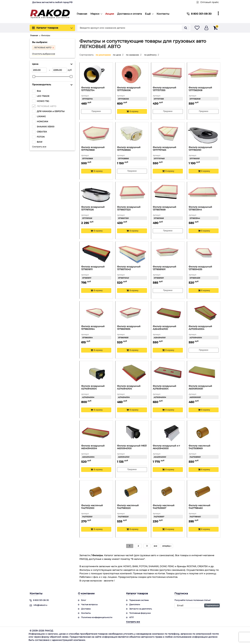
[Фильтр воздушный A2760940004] (168, 372)
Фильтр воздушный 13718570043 (129, 268)
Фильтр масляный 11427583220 (128, 507)
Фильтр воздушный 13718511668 (164, 208)
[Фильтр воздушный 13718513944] (204, 193)
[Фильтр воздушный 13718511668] (168, 193)
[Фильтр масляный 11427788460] (204, 492)
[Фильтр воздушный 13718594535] (204, 253)
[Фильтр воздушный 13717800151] (204, 134)
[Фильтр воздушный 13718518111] (96, 253)
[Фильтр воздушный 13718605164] (96, 313)
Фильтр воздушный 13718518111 (93, 268)
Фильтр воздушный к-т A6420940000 (166, 447)
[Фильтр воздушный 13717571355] (168, 74)
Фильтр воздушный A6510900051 (200, 387)
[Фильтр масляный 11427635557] (168, 492)
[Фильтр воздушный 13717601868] (96, 134)
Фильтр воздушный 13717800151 (200, 149)
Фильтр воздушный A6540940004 (93, 447)
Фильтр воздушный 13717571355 (164, 89)
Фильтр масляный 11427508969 (199, 447)
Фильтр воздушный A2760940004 (164, 387)
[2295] (60, 70)
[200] (39, 70)
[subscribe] (197, 605)
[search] (131, 28)
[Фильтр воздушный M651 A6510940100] (132, 432)
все (155, 546)
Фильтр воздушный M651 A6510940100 (132, 447)
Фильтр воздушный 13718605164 (93, 328)
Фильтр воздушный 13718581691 (164, 268)
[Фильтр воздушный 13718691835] (132, 313)
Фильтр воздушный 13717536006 (129, 89)
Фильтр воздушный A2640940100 (164, 328)
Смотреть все (39, 147)
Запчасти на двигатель (141, 609)
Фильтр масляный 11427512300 (92, 507)
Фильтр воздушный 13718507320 (129, 208)
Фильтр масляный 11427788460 (199, 507)
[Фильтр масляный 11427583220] (132, 492)
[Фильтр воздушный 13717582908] (204, 74)
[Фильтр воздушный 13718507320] (132, 193)
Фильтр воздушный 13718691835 (129, 328)
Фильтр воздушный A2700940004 (200, 328)
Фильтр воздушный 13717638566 (129, 149)
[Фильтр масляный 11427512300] (96, 492)
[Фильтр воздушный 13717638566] (132, 134)
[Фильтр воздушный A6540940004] (96, 432)
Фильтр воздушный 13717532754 (93, 89)
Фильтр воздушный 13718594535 (200, 268)
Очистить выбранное (44, 54)
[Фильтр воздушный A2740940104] (132, 372)
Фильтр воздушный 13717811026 (93, 208)
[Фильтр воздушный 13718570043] (132, 253)
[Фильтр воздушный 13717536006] (132, 74)
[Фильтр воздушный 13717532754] (96, 74)
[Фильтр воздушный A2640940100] (168, 313)
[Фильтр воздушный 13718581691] (168, 253)
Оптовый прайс (208, 2)
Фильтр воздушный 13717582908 (200, 89)
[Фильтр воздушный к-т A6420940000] (168, 432)
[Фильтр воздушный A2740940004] (96, 372)
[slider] (34, 77)
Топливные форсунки (140, 613)
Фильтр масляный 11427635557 (164, 507)
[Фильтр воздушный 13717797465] (168, 134)
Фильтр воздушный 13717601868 (93, 149)
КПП (132, 617)
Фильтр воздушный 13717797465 (164, 149)
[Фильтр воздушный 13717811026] (96, 193)
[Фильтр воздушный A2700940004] (204, 313)
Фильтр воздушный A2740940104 (129, 387)
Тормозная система (139, 600)
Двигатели (135, 604)
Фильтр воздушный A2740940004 (93, 387)
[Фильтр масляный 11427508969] (204, 432)
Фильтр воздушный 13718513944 (200, 208)
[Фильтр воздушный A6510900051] (204, 372)
